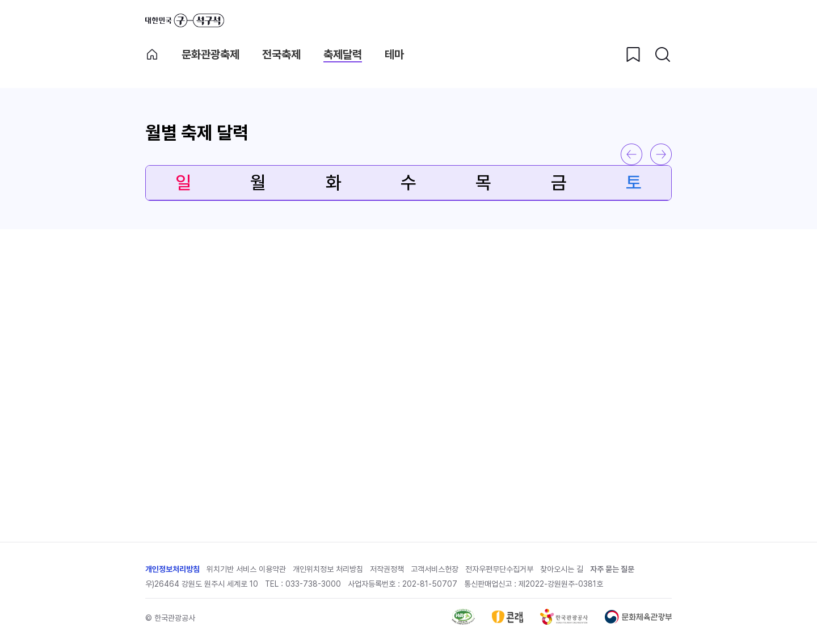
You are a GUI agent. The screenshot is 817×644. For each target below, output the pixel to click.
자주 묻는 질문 (612, 569)
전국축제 (281, 54)
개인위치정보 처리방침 (328, 569)
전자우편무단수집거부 (499, 569)
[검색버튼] (663, 54)
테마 (394, 54)
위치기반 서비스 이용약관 (246, 569)
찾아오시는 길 (562, 569)
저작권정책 (387, 569)
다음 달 (661, 154)
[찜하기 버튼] (633, 54)
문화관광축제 (210, 54)
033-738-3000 (313, 584)
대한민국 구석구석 (185, 20)
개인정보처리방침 (172, 569)
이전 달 (631, 154)
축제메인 (152, 54)
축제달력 (343, 54)
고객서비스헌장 (435, 569)
